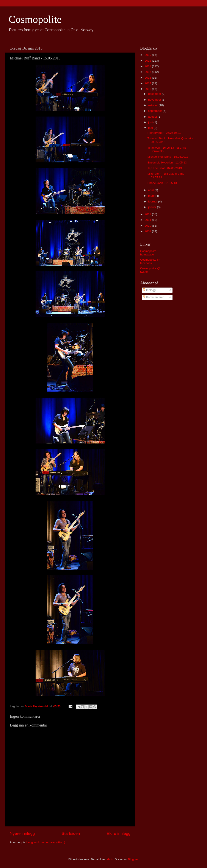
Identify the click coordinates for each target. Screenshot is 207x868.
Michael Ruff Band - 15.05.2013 (168, 157)
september (155, 111)
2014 (148, 83)
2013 (148, 89)
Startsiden (71, 833)
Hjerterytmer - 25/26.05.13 (165, 133)
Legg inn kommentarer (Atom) (46, 842)
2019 (148, 55)
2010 (148, 226)
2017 (148, 66)
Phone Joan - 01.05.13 (162, 183)
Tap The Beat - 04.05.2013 (165, 168)
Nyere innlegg (22, 833)
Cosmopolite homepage (148, 253)
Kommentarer (153, 297)
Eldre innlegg (119, 833)
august (153, 117)
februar (153, 201)
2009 (148, 231)
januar (153, 207)
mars (152, 196)
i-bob (110, 859)
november (155, 100)
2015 (148, 78)
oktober (153, 105)
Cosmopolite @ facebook (150, 261)
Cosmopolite (35, 19)
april (151, 190)
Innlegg (149, 290)
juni (151, 122)
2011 (148, 220)
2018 (148, 61)
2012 (148, 214)
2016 (148, 72)
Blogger (133, 859)
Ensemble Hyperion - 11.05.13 (167, 163)
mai (151, 128)
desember (155, 94)
